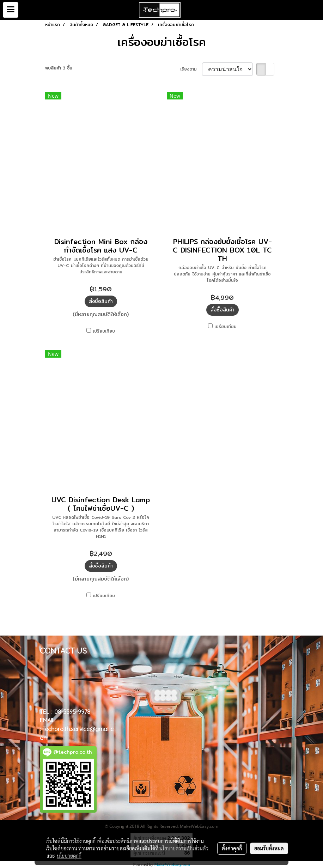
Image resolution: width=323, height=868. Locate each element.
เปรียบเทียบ (104, 331)
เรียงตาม (191, 69)
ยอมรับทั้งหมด (269, 848)
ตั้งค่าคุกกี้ (232, 848)
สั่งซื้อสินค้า (101, 301)
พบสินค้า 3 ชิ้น (59, 68)
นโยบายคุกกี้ (69, 856)
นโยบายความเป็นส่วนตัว (184, 848)
